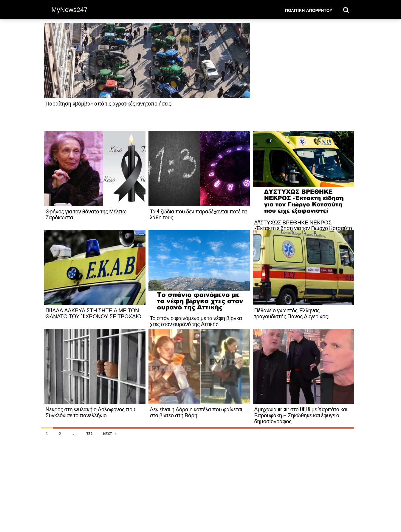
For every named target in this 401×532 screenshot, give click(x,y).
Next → (110, 434)
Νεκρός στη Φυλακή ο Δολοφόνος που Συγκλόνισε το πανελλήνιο (90, 412)
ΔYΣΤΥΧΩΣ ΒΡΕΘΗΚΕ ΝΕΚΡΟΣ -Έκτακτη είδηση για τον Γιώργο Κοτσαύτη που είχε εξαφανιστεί (303, 228)
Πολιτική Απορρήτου (309, 10)
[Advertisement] (304, 77)
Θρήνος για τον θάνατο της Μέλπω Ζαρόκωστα (86, 214)
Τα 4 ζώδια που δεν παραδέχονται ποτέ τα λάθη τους (199, 214)
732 (89, 434)
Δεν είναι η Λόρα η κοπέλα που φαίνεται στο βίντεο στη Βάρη (196, 412)
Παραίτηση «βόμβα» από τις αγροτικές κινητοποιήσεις (108, 103)
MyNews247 (70, 10)
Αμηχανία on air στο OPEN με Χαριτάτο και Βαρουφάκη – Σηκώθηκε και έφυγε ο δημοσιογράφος (301, 415)
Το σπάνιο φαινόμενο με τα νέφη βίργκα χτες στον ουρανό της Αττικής (196, 321)
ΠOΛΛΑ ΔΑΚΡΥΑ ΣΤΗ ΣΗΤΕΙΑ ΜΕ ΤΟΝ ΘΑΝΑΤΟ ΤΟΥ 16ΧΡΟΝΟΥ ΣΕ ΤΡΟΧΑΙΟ (94, 313)
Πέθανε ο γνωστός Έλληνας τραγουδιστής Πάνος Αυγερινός (291, 313)
